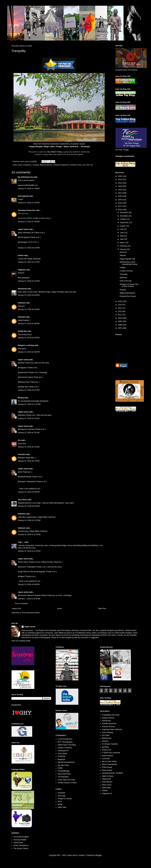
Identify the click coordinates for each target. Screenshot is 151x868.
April (122, 239)
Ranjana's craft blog (26, 345)
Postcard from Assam (128, 296)
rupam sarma (23, 229)
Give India (62, 796)
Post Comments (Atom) (31, 613)
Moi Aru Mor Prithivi (109, 762)
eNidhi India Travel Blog (67, 745)
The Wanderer (63, 777)
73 (18, 798)
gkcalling (105, 747)
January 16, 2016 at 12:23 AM (29, 534)
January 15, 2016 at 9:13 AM (29, 447)
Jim (19, 440)
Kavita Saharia (108, 756)
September (125, 222)
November (124, 216)
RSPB (60, 804)
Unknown (22, 303)
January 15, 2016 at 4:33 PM (29, 461)
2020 (120, 196)
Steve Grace (107, 785)
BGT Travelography (65, 742)
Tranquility (124, 274)
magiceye (22, 270)
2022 (120, 190)
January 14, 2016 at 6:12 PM (29, 281)
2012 (120, 311)
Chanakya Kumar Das (27, 210)
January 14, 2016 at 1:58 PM (29, 222)
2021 (120, 193)
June (122, 233)
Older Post (102, 609)
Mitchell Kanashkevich (66, 762)
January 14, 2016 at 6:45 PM (29, 309)
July (122, 229)
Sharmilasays (107, 782)
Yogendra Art (107, 794)
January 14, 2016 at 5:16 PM (29, 248)
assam (20, 165)
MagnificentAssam (46, 165)
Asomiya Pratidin (20, 840)
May (122, 236)
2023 (120, 186)
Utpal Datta (106, 788)
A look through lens (65, 739)
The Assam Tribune (21, 848)
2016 (120, 210)
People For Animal (65, 799)
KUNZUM (61, 756)
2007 (120, 328)
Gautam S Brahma (65, 748)
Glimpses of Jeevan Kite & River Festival (129, 285)
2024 (120, 183)
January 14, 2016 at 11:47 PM (29, 404)
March (123, 243)
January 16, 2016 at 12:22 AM (29, 520)
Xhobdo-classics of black (67, 783)
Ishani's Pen (107, 750)
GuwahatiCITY (63, 751)
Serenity (123, 290)
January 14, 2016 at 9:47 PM (29, 390)
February (124, 246)
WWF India (62, 807)
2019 (120, 200)
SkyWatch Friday (76, 165)
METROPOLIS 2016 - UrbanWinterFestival (128, 263)
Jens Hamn (22, 500)
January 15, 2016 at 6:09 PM (29, 492)
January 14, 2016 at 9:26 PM (29, 352)
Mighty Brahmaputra (127, 293)
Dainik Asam (18, 843)
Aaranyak (61, 793)
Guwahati (36, 165)
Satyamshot (106, 779)
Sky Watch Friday (55, 152)
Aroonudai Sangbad (21, 837)
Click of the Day (126, 281)
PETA (60, 802)
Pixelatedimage (64, 771)
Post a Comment (21, 604)
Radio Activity (107, 770)
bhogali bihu (27, 165)
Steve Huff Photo (64, 774)
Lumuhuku (106, 759)
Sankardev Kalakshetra (61, 165)
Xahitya (105, 791)
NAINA (60, 768)
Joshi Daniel (62, 754)
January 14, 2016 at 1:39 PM (29, 189)
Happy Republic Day (127, 259)
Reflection (123, 278)
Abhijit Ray (22, 331)
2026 (120, 176)
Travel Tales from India (66, 780)
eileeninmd (22, 289)
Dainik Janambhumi (21, 845)
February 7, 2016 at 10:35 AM (29, 599)
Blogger (99, 855)
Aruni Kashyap (108, 732)
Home (60, 609)
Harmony (123, 252)
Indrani (21, 255)
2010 (120, 318)
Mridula (21, 398)
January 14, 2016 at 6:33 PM (29, 295)
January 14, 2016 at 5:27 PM (29, 262)
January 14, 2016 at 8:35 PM (29, 338)
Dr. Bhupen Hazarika (110, 744)
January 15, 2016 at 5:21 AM (29, 418)
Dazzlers (105, 741)
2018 (120, 203)
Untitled (123, 268)
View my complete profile (21, 641)
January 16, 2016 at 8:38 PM (29, 584)
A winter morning (126, 271)
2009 (120, 321)
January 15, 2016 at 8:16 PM (29, 506)
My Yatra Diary (63, 765)
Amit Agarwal (23, 196)
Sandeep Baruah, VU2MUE (112, 773)
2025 (120, 180)
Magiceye (61, 759)
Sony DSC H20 (88, 165)
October (123, 219)
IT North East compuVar (111, 753)
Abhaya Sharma (108, 718)
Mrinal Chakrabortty (109, 764)
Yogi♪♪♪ (21, 542)
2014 (120, 305)
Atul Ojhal (106, 735)
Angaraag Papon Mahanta (112, 729)
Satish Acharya (108, 776)
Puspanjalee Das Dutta (111, 715)
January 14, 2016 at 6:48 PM (29, 324)
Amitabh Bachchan (109, 724)
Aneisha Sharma (108, 727)
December (124, 213)
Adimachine (106, 721)
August (123, 226)
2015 (120, 301)
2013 (120, 308)
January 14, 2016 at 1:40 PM (29, 203)
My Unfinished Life (25, 177)
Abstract (123, 255)
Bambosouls (107, 738)
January (123, 249)
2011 (120, 315)
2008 (120, 325)
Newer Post (17, 609)
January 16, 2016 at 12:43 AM (29, 551)
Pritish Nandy (107, 767)
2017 (120, 206)
